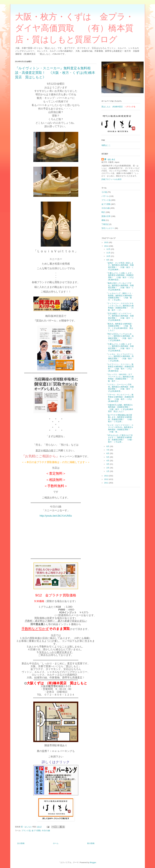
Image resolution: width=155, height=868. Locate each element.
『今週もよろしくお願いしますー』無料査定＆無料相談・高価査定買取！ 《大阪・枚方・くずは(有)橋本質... (120, 347)
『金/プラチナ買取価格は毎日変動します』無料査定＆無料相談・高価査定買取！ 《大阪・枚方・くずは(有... (120, 418)
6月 (108, 453)
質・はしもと (110, 159)
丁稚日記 (105, 224)
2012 (107, 479)
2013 (107, 476)
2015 (107, 242)
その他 (104, 192)
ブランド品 (26, 831)
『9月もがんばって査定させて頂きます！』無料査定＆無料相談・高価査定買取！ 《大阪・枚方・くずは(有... (120, 439)
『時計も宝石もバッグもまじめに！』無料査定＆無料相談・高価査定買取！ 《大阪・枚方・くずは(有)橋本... (120, 337)
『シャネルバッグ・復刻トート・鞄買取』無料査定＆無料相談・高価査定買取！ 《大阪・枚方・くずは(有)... (120, 297)
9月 (108, 260)
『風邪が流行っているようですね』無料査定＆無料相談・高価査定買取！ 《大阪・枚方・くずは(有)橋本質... (120, 286)
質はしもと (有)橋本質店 (112, 107)
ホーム (56, 843)
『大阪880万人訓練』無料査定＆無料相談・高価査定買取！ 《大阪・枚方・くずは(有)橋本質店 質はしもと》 (120, 408)
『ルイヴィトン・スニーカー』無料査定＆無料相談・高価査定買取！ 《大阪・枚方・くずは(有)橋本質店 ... (120, 368)
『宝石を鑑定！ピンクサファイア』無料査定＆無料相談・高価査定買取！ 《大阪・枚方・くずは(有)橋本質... (120, 317)
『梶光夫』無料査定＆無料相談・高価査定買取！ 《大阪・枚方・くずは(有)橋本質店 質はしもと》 (120, 327)
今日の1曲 (46, 831)
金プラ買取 (36, 831)
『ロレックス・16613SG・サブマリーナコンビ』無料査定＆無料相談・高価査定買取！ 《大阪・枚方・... (120, 378)
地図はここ (106, 145)
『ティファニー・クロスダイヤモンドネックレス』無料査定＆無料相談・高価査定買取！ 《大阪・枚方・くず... (120, 307)
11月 (109, 253)
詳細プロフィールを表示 (112, 179)
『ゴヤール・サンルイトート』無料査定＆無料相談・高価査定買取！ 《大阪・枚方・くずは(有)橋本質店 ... (120, 398)
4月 (108, 461)
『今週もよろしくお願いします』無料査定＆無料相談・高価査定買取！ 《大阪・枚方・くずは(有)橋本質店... (120, 276)
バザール (105, 196)
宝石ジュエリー (108, 228)
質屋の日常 (106, 216)
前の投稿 (91, 843)
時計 (103, 212)
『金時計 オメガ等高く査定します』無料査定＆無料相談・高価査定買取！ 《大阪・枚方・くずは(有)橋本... (120, 266)
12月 (109, 249)
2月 (108, 468)
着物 (103, 220)
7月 (108, 450)
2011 (107, 483)
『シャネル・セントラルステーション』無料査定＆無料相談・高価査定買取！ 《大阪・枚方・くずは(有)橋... (120, 357)
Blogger (93, 862)
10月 (109, 256)
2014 (107, 246)
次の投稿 (21, 843)
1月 (108, 471)
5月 (108, 457)
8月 (108, 446)
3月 (108, 464)
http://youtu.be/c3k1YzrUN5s (56, 516)
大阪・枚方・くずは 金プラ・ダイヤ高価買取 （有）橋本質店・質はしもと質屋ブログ (74, 28)
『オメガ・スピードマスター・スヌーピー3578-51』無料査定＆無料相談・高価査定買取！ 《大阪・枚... (120, 428)
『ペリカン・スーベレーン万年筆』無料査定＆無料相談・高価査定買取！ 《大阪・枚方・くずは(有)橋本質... (120, 388)
